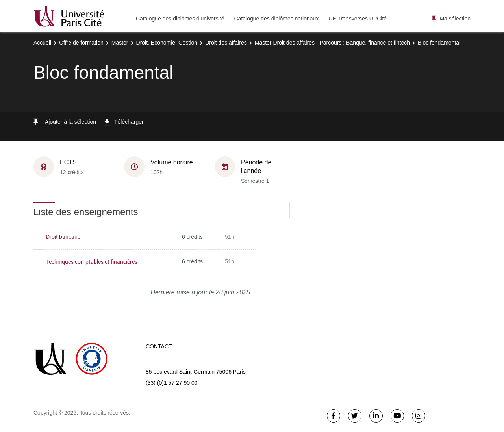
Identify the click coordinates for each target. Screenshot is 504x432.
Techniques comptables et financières (92, 262)
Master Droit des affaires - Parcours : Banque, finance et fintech (332, 43)
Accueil (42, 43)
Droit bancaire (63, 237)
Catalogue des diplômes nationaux (276, 19)
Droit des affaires (226, 43)
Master (120, 43)
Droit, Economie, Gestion (167, 43)
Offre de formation (81, 43)
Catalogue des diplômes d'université (180, 19)
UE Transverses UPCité (358, 19)
